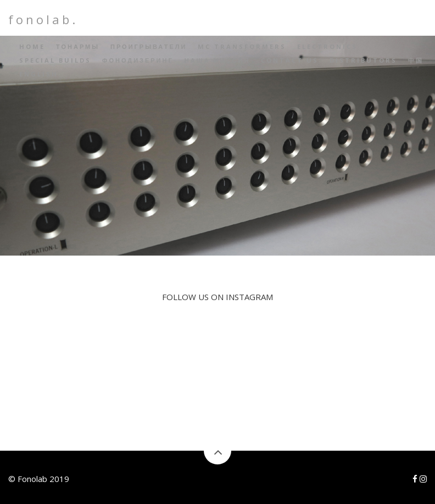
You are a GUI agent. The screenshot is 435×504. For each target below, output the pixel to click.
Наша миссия (217, 60)
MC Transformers (242, 46)
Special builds (55, 60)
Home (32, 46)
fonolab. (43, 19)
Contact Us (290, 60)
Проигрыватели (149, 46)
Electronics (327, 46)
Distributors (363, 60)
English (39, 74)
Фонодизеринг (138, 60)
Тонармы (78, 46)
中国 (416, 60)
